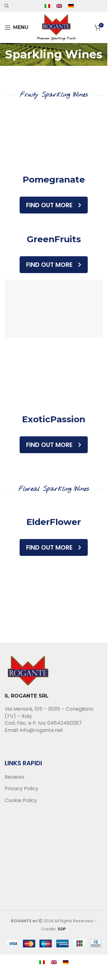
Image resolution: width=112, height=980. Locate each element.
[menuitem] (47, 6)
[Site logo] (56, 27)
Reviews (14, 777)
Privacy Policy (21, 789)
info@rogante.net (42, 730)
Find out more (54, 205)
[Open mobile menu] (16, 27)
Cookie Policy (21, 801)
